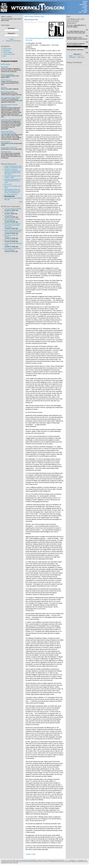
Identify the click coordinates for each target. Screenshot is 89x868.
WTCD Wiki (5, 67)
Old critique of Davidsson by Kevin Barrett (12, 249)
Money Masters (6, 142)
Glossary (4, 87)
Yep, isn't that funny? (11, 240)
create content (85, 7)
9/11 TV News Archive (8, 92)
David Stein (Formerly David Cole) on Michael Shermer (13, 231)
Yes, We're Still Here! (11, 194)
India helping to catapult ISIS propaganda (12, 220)
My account (8, 184)
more (21, 202)
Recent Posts (85, 2)
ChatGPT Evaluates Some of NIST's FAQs (13, 177)
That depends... (9, 216)
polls (85, 12)
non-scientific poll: (83, 11)
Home (26, 17)
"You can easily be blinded (13, 209)
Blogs (31, 17)
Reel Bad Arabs (6, 152)
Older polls (81, 57)
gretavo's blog (39, 17)
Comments (72, 57)
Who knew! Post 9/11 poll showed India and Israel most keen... (12, 225)
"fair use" (67, 860)
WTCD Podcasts (6, 80)
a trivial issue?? (9, 212)
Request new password (13, 41)
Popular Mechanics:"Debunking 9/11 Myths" (9, 132)
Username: (12, 28)
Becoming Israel (10, 196)
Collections (83, 5)
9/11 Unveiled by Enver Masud (11, 97)
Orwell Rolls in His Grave (9, 148)
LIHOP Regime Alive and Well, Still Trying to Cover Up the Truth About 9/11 (12, 191)
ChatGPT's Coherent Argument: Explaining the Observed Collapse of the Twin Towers (12, 172)
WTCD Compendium (8, 74)
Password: (12, 33)
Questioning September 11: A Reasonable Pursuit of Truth (13, 181)
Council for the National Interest (11, 120)
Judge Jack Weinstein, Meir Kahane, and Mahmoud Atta (13, 167)
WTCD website (6, 64)
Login (71, 56)
